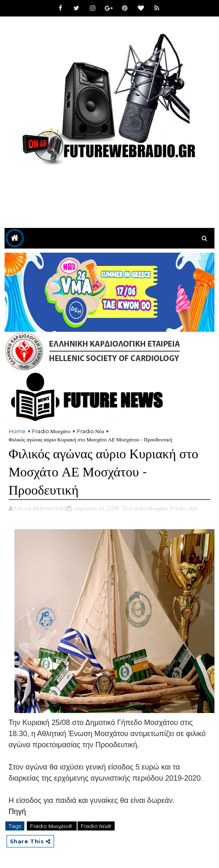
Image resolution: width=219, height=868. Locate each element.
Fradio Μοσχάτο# (52, 826)
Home (17, 431)
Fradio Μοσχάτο (51, 431)
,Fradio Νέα (183, 508)
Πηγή (17, 812)
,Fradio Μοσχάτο (148, 508)
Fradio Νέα (91, 431)
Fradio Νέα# (96, 826)
